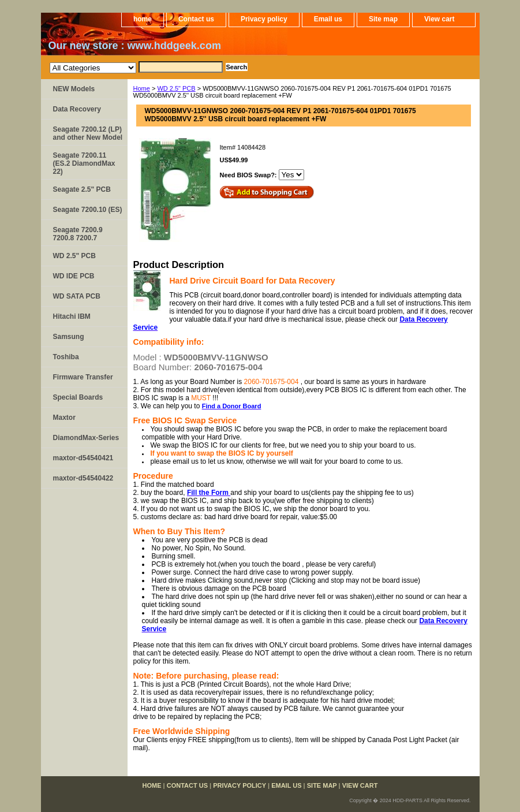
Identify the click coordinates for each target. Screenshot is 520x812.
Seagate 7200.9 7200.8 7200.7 (78, 234)
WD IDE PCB (74, 276)
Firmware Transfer (83, 377)
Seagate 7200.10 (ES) (88, 210)
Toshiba (66, 357)
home (143, 19)
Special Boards (78, 397)
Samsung (69, 337)
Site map (383, 19)
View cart (439, 19)
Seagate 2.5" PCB (82, 189)
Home (142, 88)
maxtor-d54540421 (83, 458)
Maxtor (64, 418)
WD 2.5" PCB (176, 88)
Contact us (196, 19)
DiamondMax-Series (86, 438)
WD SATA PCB (77, 296)
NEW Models (74, 89)
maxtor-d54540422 (83, 478)
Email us (328, 19)
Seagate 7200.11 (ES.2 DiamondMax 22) (84, 163)
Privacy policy (264, 19)
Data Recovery (77, 109)
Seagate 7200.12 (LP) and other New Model (88, 133)
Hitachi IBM (72, 316)
